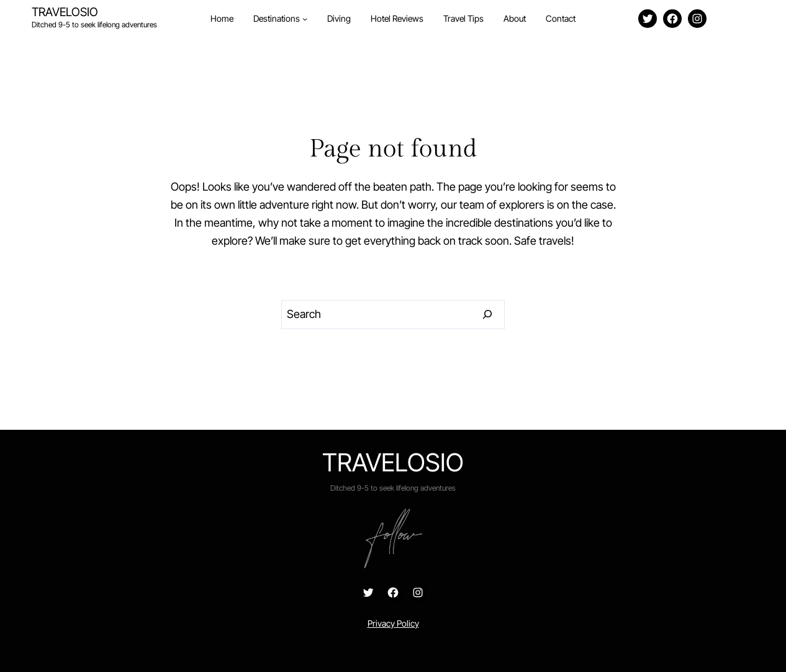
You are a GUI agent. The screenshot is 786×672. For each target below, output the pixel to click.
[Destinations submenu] (305, 19)
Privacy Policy (393, 623)
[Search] (488, 315)
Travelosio (65, 12)
